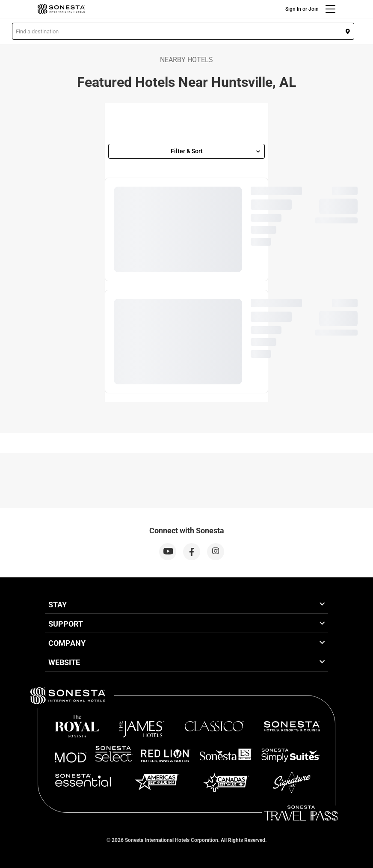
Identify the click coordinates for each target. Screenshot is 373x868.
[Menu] (330, 9)
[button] (183, 31)
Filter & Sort (216, 151)
